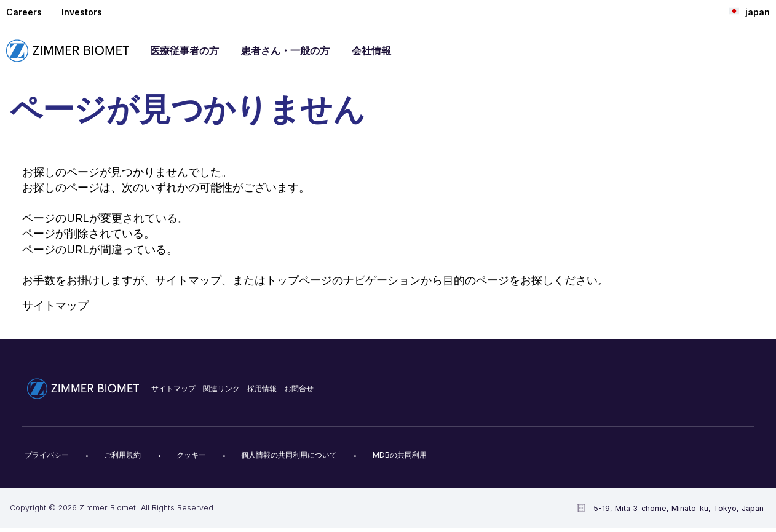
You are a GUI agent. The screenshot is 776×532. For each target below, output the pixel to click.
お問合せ (299, 388)
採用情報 (262, 388)
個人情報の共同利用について (289, 455)
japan (750, 12)
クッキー (191, 455)
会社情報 (371, 50)
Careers (24, 12)
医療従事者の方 (184, 50)
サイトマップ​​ (173, 388)
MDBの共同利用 (400, 455)
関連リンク (221, 388)
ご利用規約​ (122, 455)
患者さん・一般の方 (285, 50)
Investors (82, 12)
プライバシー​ (47, 455)
